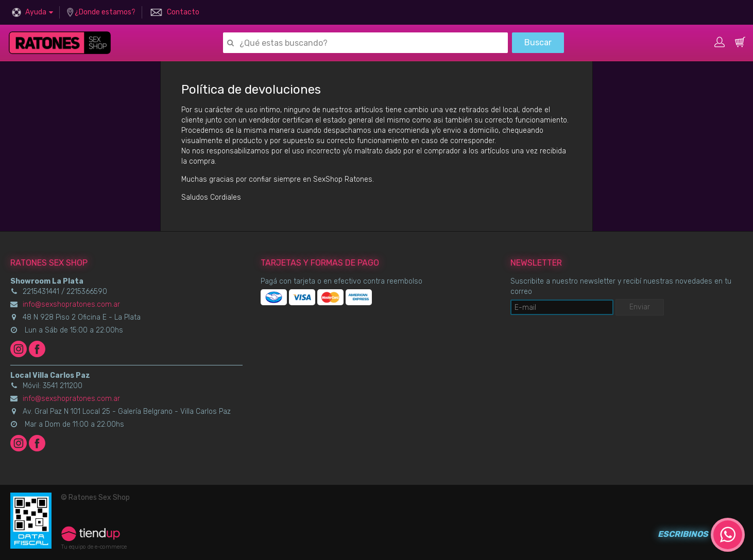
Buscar (538, 42)
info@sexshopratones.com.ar (71, 304)
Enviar (640, 307)
